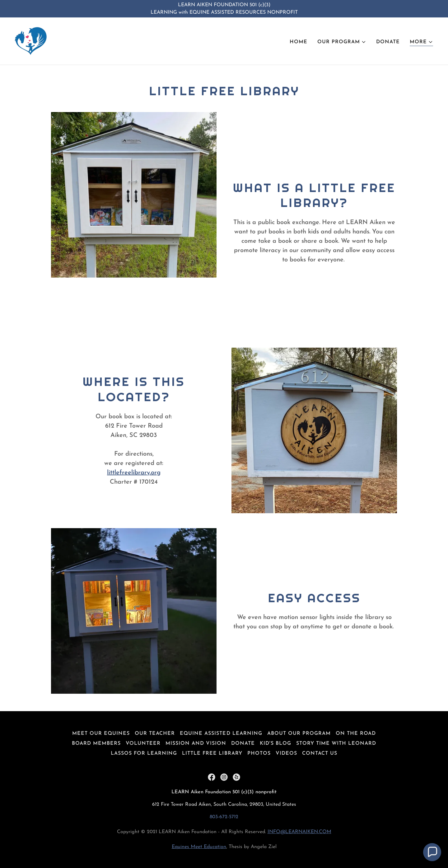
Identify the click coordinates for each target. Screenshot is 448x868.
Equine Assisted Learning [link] (221, 734)
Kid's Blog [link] (275, 744)
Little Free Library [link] (212, 753)
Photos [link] (259, 753)
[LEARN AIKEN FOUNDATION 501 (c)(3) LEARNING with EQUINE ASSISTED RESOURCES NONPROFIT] (224, 9)
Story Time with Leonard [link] (336, 744)
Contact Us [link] (320, 753)
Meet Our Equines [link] (101, 734)
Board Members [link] (96, 744)
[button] (342, 42)
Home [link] (299, 42)
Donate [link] (388, 42)
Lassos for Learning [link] (144, 753)
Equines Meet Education (199, 847)
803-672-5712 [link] (224, 817)
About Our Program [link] (299, 734)
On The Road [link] (356, 734)
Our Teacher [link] (155, 734)
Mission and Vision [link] (196, 744)
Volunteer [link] (143, 744)
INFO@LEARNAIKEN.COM (299, 832)
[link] (31, 41)
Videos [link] (286, 753)
